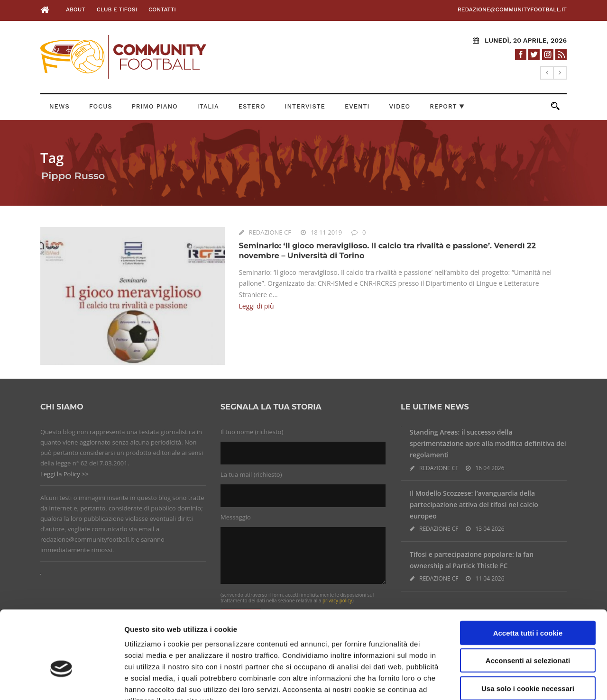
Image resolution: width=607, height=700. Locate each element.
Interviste (305, 106)
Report (447, 106)
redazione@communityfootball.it (512, 9)
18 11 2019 (326, 232)
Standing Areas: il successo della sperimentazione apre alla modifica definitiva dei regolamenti (488, 443)
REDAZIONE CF (270, 232)
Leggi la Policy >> (64, 474)
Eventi (357, 106)
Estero (252, 106)
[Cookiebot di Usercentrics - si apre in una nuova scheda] (61, 682)
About (76, 9)
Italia (208, 106)
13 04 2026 (490, 529)
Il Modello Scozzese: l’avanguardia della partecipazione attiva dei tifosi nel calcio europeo (474, 505)
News (60, 106)
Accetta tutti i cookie (528, 575)
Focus (101, 106)
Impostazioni (500, 681)
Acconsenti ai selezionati (528, 603)
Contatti (162, 9)
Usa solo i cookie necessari (528, 631)
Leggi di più (257, 306)
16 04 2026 (490, 468)
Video (400, 106)
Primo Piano (155, 106)
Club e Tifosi (117, 9)
